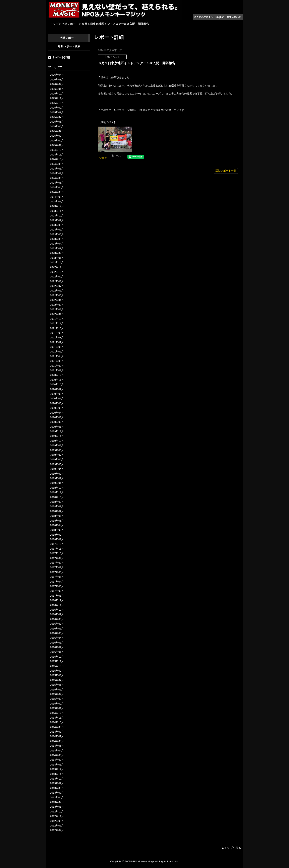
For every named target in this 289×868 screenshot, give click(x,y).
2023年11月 (57, 211)
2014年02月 (57, 760)
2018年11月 (57, 492)
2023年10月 (57, 216)
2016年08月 (57, 619)
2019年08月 (57, 450)
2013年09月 (57, 783)
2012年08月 (57, 821)
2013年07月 (57, 793)
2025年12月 (57, 94)
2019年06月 (57, 459)
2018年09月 (57, 502)
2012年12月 (57, 812)
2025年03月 (57, 136)
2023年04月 (57, 244)
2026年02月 (57, 84)
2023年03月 (57, 248)
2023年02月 (57, 253)
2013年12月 (57, 769)
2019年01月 (57, 483)
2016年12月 (57, 600)
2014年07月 (57, 736)
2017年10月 (57, 553)
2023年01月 (57, 258)
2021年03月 (57, 361)
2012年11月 (57, 816)
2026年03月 (57, 80)
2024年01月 (57, 202)
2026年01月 (57, 89)
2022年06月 (57, 291)
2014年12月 (57, 713)
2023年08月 (57, 225)
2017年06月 (57, 572)
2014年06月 (57, 741)
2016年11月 (57, 605)
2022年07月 (57, 286)
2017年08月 (57, 563)
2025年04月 (57, 131)
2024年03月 (57, 192)
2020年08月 (57, 394)
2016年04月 (57, 638)
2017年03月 (57, 586)
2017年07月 (57, 567)
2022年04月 (57, 300)
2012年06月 (57, 826)
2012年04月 (57, 830)
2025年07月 (57, 117)
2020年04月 (57, 413)
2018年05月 (57, 521)
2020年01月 (57, 427)
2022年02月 (57, 309)
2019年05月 (57, 464)
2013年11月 (57, 774)
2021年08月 (57, 338)
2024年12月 (57, 150)
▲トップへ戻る (231, 848)
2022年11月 (57, 267)
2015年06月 (57, 685)
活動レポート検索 (69, 46)
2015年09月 (57, 671)
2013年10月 (57, 779)
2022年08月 (57, 281)
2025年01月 (57, 145)
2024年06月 (57, 178)
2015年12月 (57, 657)
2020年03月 (57, 417)
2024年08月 (57, 169)
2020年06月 (57, 403)
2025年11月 (57, 98)
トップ (54, 24)
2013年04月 (57, 797)
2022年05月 (57, 295)
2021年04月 (57, 356)
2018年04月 (57, 525)
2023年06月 (57, 234)
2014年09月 (57, 727)
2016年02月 (57, 647)
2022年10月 (57, 272)
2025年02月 (57, 141)
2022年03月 (57, 305)
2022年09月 (57, 277)
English (220, 17)
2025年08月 (57, 112)
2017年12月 (57, 544)
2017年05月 (57, 577)
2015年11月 (57, 661)
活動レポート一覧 (226, 171)
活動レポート (70, 24)
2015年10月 (57, 666)
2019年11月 (57, 436)
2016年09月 (57, 614)
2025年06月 (57, 122)
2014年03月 (57, 755)
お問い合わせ (234, 17)
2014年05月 (57, 746)
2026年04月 (57, 75)
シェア (103, 158)
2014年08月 (57, 732)
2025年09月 (57, 108)
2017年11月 (57, 549)
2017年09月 (57, 558)
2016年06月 (57, 629)
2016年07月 (57, 624)
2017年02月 (57, 591)
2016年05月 (57, 633)
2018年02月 (57, 535)
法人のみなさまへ (204, 17)
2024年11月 (57, 155)
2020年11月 (57, 380)
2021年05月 (57, 352)
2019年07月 (57, 455)
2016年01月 (57, 652)
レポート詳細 (61, 57)
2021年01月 (57, 370)
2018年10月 (57, 497)
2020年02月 (57, 422)
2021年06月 (57, 347)
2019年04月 (57, 469)
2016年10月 (57, 610)
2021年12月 (57, 319)
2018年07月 (57, 511)
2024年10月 (57, 159)
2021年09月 (57, 333)
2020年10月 (57, 384)
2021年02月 (57, 366)
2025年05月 (57, 126)
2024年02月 (57, 197)
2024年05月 (57, 183)
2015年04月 (57, 694)
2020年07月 (57, 398)
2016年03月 (57, 643)
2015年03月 (57, 699)
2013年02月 (57, 802)
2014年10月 (57, 722)
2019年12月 (57, 431)
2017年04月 (57, 582)
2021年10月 (57, 328)
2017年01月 (57, 596)
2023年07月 (57, 230)
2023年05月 (57, 239)
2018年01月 (57, 539)
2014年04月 (57, 751)
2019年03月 (57, 474)
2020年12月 (57, 375)
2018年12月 (57, 488)
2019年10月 (57, 441)
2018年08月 (57, 506)
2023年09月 (57, 220)
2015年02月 (57, 704)
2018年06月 (57, 516)
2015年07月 (57, 680)
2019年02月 (57, 478)
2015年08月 (57, 675)
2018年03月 (57, 530)
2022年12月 (57, 262)
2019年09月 (57, 445)
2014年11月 (57, 718)
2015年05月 (57, 690)
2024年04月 (57, 187)
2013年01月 (57, 807)
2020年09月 (57, 389)
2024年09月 (57, 164)
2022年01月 (57, 314)
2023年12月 (57, 206)
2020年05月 (57, 408)
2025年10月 (57, 103)
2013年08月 (57, 788)
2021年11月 (57, 323)
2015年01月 (57, 708)
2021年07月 (57, 342)
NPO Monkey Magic (143, 861)
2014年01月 (57, 765)
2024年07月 (57, 173)
